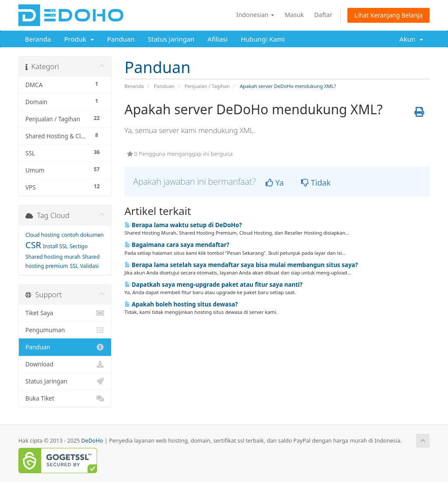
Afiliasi (217, 39)
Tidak (316, 183)
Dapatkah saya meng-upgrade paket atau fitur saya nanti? (214, 285)
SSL (74, 266)
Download (65, 364)
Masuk (294, 15)
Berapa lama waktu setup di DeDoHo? (183, 225)
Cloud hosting (43, 235)
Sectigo (79, 246)
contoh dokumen (82, 235)
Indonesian (255, 15)
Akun (411, 39)
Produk (79, 39)
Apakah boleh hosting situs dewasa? (181, 304)
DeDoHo (92, 441)
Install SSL (55, 246)
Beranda (38, 39)
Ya (275, 183)
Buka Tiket (65, 398)
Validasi (89, 266)
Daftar (323, 15)
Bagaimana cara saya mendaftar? (177, 245)
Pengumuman (65, 330)
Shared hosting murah (53, 257)
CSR (33, 245)
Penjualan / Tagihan (207, 86)
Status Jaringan (171, 39)
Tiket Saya (65, 313)
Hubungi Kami (263, 39)
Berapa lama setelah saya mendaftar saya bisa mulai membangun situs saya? (241, 265)
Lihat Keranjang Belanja (388, 15)
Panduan (121, 39)
